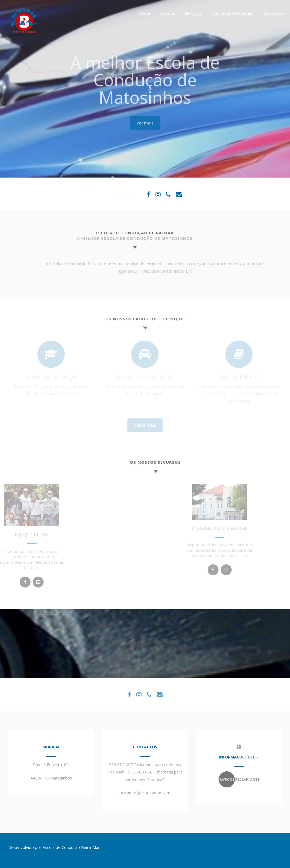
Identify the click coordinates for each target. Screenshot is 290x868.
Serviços (193, 13)
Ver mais (145, 121)
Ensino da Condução (233, 13)
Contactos (274, 13)
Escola (168, 13)
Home (144, 13)
